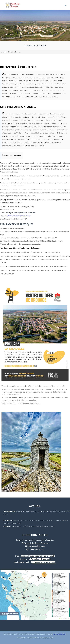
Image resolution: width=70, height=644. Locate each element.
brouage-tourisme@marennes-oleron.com (21, 213)
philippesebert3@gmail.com (43, 562)
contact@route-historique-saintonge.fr (38, 556)
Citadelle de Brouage (14, 52)
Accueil (4, 52)
